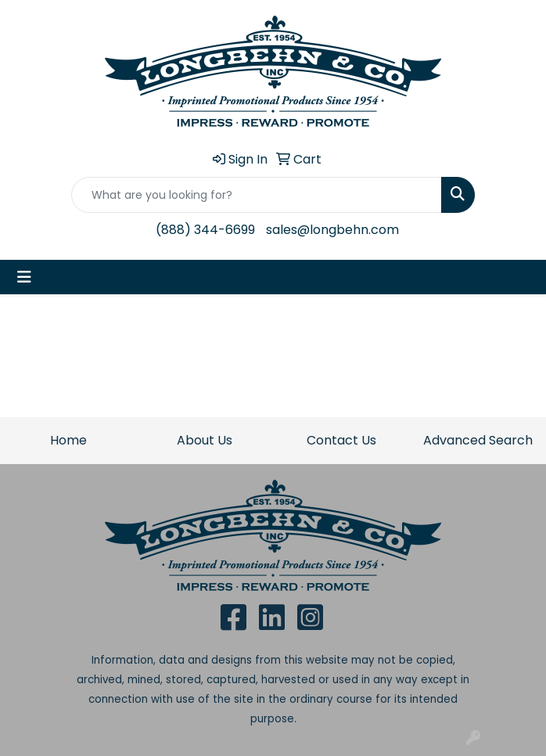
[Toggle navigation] (24, 277)
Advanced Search (478, 440)
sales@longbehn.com (332, 230)
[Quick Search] (257, 195)
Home (68, 440)
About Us (205, 440)
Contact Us (341, 440)
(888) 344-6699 (205, 230)
